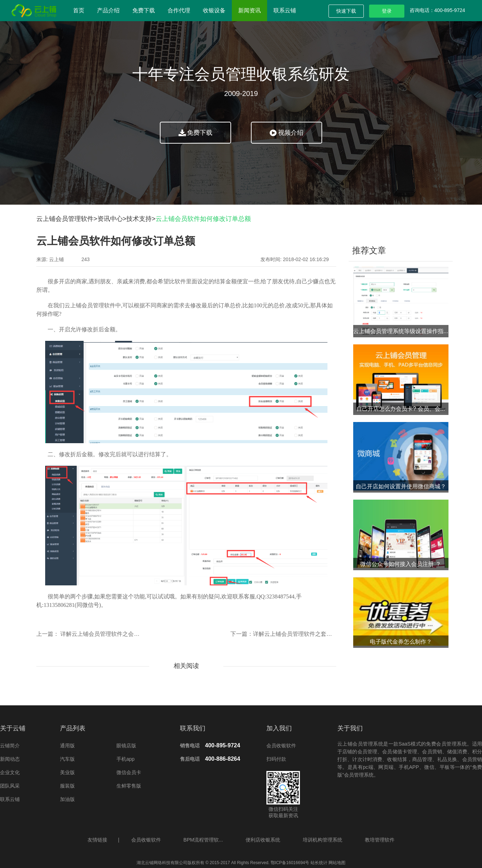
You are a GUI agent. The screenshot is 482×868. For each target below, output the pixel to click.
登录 (387, 11)
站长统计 (319, 863)
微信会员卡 (129, 772)
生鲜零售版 (129, 786)
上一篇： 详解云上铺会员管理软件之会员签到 (94, 634)
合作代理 (179, 10)
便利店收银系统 (263, 840)
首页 (79, 10)
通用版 (67, 746)
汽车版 (67, 759)
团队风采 (10, 786)
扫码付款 (276, 759)
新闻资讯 (249, 10)
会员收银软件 (281, 746)
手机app (125, 759)
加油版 (67, 799)
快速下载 (346, 11)
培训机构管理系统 (323, 840)
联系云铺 (285, 10)
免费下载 (144, 10)
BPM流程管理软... (203, 840)
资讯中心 (110, 219)
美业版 (67, 772)
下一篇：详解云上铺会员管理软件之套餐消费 (287, 634)
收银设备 (214, 10)
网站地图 (336, 863)
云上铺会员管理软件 (65, 219)
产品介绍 (108, 10)
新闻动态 (10, 759)
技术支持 (139, 219)
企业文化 (10, 772)
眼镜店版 (126, 746)
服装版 (67, 786)
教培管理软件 (380, 840)
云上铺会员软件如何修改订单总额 (203, 219)
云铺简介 (10, 746)
